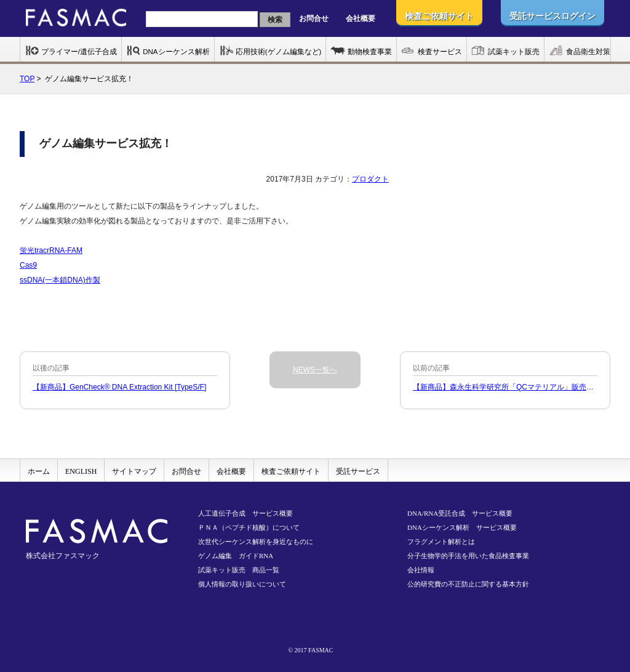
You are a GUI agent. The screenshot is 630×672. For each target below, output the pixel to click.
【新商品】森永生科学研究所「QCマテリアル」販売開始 (507, 387)
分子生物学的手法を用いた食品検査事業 (468, 556)
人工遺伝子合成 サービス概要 (245, 513)
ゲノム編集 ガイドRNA (236, 556)
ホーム (39, 471)
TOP (27, 79)
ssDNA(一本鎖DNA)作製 (60, 280)
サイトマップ (134, 471)
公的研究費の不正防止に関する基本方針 (468, 584)
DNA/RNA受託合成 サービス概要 (460, 513)
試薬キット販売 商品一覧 (239, 570)
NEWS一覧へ (315, 370)
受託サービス (358, 471)
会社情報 (421, 570)
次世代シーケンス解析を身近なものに (256, 542)
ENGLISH (81, 471)
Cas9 (28, 265)
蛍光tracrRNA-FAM (51, 250)
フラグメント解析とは (441, 542)
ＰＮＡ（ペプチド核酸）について (249, 527)
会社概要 (361, 18)
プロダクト (370, 179)
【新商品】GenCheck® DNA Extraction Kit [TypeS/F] (119, 387)
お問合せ (314, 18)
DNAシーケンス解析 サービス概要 (462, 527)
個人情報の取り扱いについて (242, 584)
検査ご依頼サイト (291, 471)
